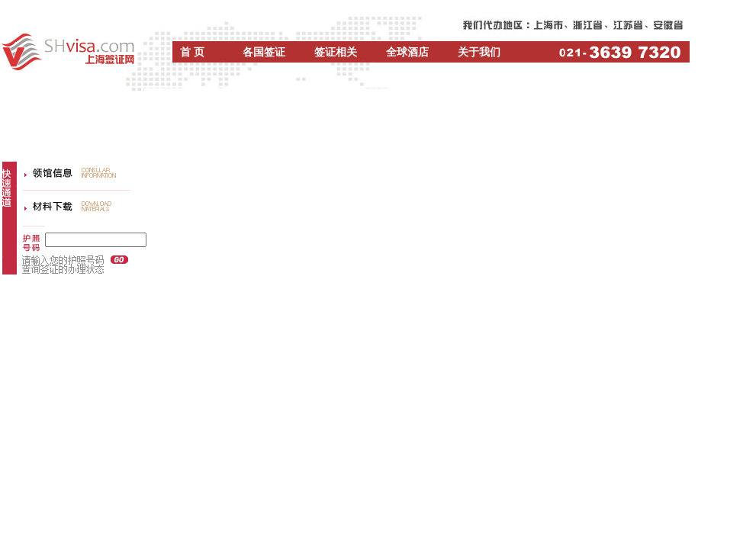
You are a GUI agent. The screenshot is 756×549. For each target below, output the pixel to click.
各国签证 (264, 52)
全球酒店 (407, 52)
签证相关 (336, 52)
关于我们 (479, 52)
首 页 (192, 52)
